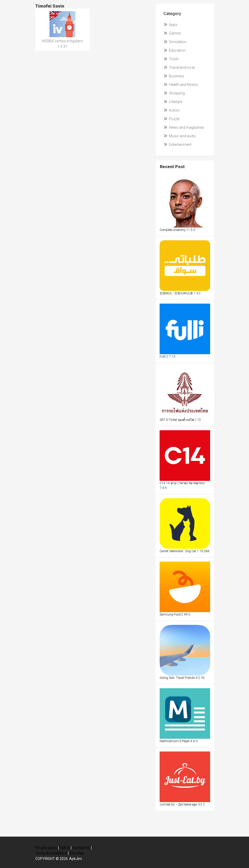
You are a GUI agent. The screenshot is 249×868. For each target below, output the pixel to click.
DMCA (65, 848)
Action (172, 110)
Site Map (77, 853)
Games (172, 33)
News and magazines (184, 127)
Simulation (175, 42)
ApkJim (76, 859)
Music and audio (180, 136)
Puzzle (172, 119)
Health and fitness (181, 85)
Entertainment (177, 145)
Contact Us (81, 848)
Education (175, 50)
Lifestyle (173, 102)
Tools (171, 59)
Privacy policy (46, 848)
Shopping (174, 93)
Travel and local (179, 67)
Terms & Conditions (51, 853)
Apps (170, 25)
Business (174, 76)
